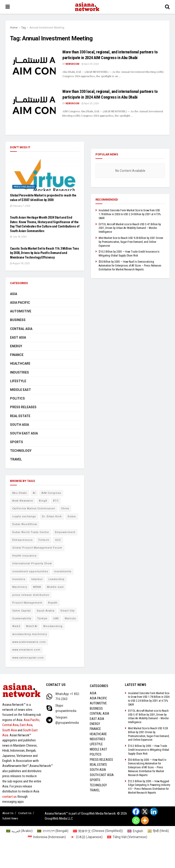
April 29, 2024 (90, 64)
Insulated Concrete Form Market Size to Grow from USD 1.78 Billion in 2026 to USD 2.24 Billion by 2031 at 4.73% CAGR (130, 214)
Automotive (21, 311)
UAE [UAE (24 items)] (56, 618)
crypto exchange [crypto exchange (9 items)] (24, 516)
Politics (17, 398)
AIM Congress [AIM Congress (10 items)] (51, 493)
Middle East (21, 390)
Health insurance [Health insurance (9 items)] (24, 556)
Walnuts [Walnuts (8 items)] (70, 618)
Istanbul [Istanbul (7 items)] (37, 579)
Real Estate (20, 416)
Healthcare (20, 363)
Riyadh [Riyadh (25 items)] (53, 603)
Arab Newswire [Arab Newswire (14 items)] (23, 501)
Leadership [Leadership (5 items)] (57, 579)
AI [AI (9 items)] (34, 493)
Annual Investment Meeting (47, 28)
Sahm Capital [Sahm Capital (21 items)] (22, 611)
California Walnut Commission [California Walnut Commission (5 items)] (34, 509)
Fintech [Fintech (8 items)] (44, 540)
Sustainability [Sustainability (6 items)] (22, 618)
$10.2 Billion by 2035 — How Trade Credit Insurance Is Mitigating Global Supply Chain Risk (149, 750)
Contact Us (25, 813)
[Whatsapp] (136, 820)
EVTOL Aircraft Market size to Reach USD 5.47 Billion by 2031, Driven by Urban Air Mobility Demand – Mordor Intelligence (130, 228)
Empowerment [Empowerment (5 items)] (65, 532)
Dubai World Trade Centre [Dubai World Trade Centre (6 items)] (31, 532)
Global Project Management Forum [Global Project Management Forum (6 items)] (37, 548)
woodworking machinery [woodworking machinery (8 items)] (30, 634)
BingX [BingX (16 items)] (43, 501)
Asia (14, 294)
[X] (145, 812)
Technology (21, 451)
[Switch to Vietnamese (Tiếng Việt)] (127, 837)
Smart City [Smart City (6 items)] (67, 611)
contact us (9, 797)
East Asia (18, 337)
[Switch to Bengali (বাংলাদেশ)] (53, 831)
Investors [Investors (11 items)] (19, 579)
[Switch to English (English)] (135, 831)
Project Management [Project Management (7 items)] (27, 603)
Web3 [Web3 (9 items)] (16, 626)
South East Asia (24, 433)
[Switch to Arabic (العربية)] (19, 831)
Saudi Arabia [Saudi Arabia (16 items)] (46, 611)
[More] (145, 820)
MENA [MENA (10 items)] (37, 587)
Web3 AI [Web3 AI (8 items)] (32, 626)
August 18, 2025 (20, 263)
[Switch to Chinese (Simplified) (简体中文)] (98, 831)
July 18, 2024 (18, 237)
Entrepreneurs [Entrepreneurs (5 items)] (22, 540)
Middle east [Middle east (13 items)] (55, 587)
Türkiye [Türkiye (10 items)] (42, 618)
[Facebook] (136, 812)
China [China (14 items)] (65, 509)
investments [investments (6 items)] (63, 571)
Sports (17, 442)
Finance (17, 355)
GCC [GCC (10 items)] (58, 540)
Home (14, 28)
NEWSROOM (72, 64)
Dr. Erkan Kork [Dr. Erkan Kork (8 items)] (52, 516)
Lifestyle (18, 381)
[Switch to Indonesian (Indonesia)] (47, 837)
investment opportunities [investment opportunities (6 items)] (30, 571)
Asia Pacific (20, 303)
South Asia (19, 425)
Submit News (10, 818)
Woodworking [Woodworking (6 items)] (53, 626)
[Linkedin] (154, 812)
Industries (19, 372)
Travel (16, 459)
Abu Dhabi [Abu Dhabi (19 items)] (20, 493)
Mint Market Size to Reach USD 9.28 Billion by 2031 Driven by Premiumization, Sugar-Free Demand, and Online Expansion (131, 242)
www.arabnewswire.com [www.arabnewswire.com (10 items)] (29, 642)
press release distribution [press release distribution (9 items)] (31, 595)
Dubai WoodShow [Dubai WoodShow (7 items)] (25, 524)
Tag (23, 28)
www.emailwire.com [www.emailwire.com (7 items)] (26, 650)
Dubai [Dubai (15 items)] (72, 516)
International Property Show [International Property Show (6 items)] (32, 563)
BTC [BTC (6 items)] (56, 501)
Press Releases (24, 187)
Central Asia (21, 329)
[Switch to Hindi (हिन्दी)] (158, 831)
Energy (16, 346)
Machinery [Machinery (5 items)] (20, 587)
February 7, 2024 (20, 206)
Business (18, 320)
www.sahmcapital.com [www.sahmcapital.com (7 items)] (28, 658)
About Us (8, 813)
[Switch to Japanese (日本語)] (87, 837)
